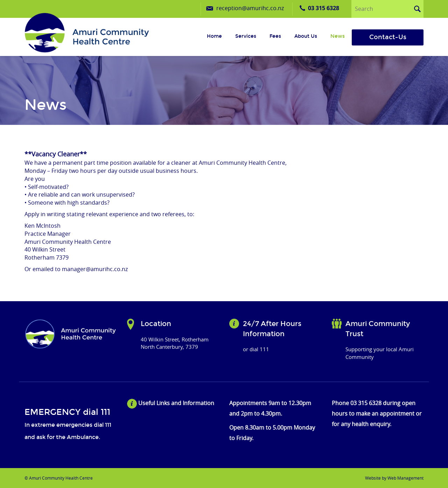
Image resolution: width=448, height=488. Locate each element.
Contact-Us (388, 37)
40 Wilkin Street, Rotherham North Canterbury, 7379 (175, 343)
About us (306, 36)
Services (246, 36)
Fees (275, 36)
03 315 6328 (324, 8)
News (338, 36)
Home (214, 36)
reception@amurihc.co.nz (250, 8)
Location (156, 324)
